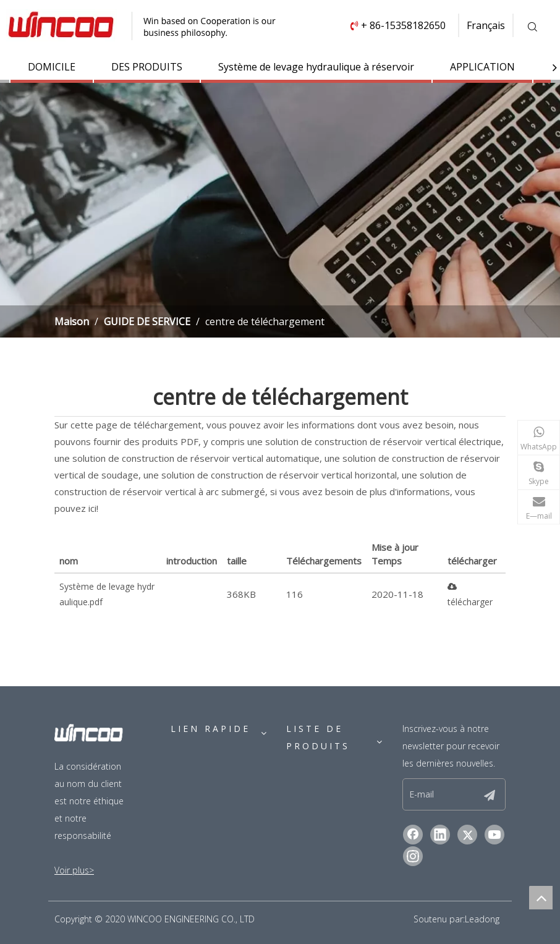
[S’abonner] (490, 794)
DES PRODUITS (147, 67)
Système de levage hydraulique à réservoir (316, 67)
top (541, 898)
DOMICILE (52, 67)
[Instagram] (413, 856)
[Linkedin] (440, 835)
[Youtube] (494, 835)
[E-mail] (449, 794)
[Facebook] (413, 835)
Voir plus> (74, 870)
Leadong (482, 919)
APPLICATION (482, 67)
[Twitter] (467, 835)
